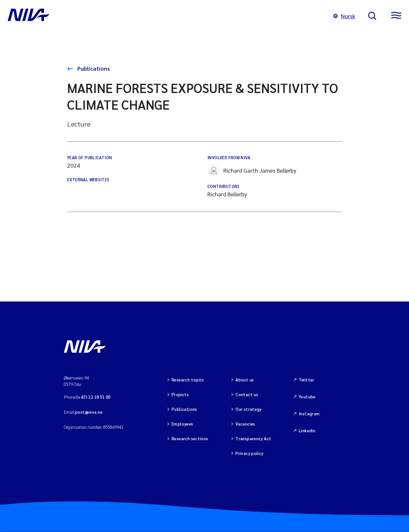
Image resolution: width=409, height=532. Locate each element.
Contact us (247, 394)
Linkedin (307, 430)
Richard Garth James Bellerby (252, 170)
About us (245, 380)
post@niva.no (89, 412)
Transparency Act (253, 438)
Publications (93, 68)
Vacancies (245, 424)
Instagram (309, 414)
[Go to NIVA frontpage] (164, 16)
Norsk (344, 16)
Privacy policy (249, 453)
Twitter (307, 380)
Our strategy (249, 409)
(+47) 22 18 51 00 (93, 397)
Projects (180, 394)
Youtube (307, 397)
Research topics (188, 380)
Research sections (190, 438)
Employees (182, 424)
